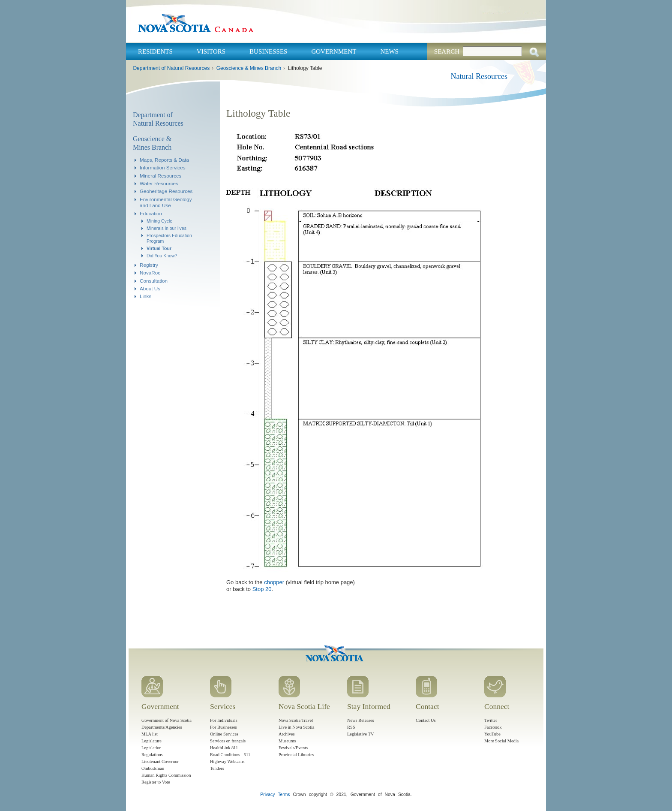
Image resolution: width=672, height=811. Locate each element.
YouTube (492, 734)
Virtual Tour (159, 248)
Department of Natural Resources (171, 68)
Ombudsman (153, 768)
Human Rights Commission (166, 775)
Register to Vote (156, 782)
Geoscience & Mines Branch (249, 68)
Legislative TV (360, 734)
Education (151, 213)
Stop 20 (262, 589)
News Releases (361, 720)
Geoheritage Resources (166, 191)
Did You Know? (162, 256)
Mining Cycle (159, 221)
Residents (155, 51)
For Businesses (223, 727)
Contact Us (426, 720)
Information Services (163, 167)
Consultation (154, 281)
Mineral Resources (160, 176)
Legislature (151, 741)
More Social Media (501, 741)
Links (145, 296)
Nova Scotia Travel (296, 720)
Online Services (224, 734)
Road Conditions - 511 (230, 755)
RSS (351, 727)
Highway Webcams (227, 761)
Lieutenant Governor (160, 761)
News (389, 51)
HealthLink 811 (224, 748)
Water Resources (159, 183)
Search (447, 51)
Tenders (217, 768)
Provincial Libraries (296, 755)
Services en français (228, 741)
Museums (287, 741)
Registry (149, 265)
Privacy (267, 794)
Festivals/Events (293, 748)
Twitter (491, 720)
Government (334, 51)
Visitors (211, 51)
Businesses (268, 51)
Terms (284, 794)
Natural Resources (479, 76)
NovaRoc (150, 273)
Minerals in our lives (166, 228)
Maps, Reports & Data (164, 160)
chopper (274, 582)
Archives (287, 734)
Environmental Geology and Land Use (166, 202)
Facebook (493, 727)
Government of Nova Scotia (166, 720)
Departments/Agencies (162, 727)
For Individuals (224, 720)
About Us (150, 288)
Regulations (152, 755)
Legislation (151, 748)
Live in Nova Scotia (296, 727)
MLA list (150, 734)
